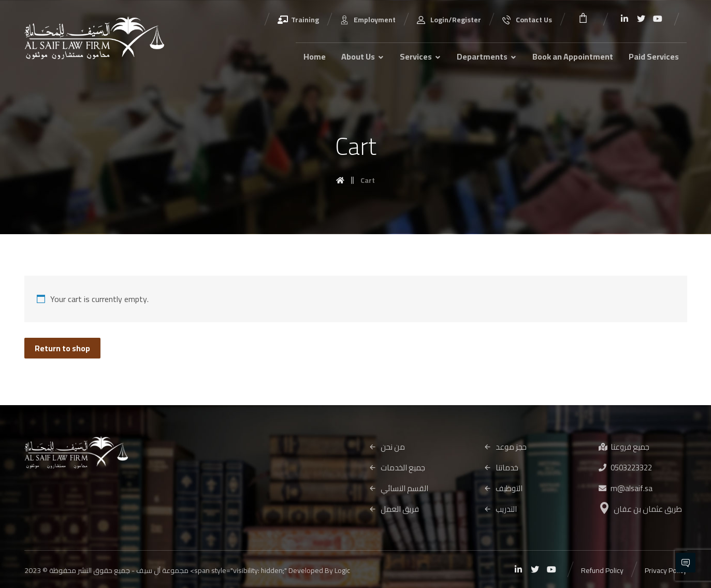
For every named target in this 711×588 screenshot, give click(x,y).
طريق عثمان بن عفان (641, 509)
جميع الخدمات (397, 468)
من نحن (387, 447)
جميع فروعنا (624, 447)
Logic (342, 570)
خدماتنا (501, 468)
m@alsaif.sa (626, 488)
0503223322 (625, 468)
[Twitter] (641, 19)
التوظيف (503, 488)
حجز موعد (505, 447)
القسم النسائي (398, 488)
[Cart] (583, 17)
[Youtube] (658, 19)
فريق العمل (394, 509)
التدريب (500, 509)
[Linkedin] (625, 19)
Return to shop (62, 348)
